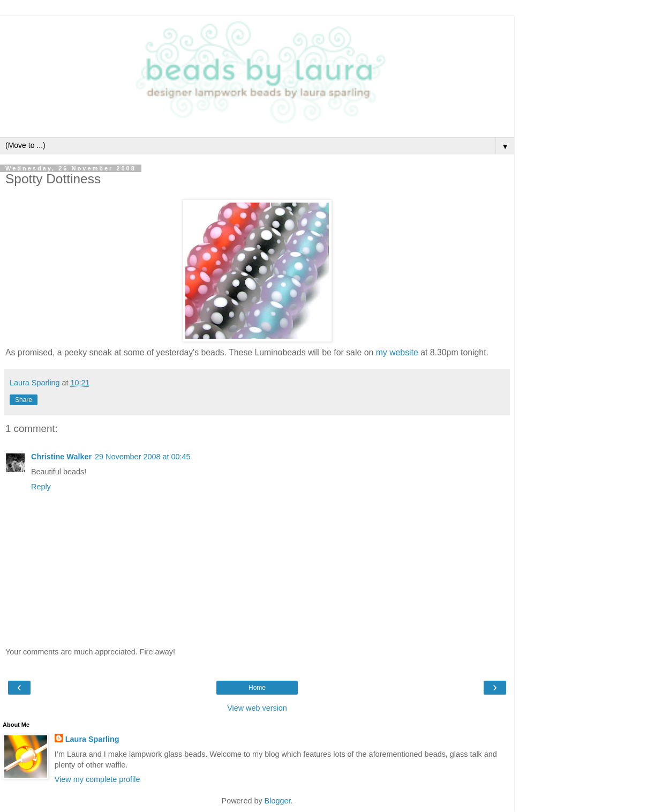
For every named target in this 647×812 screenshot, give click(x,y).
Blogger (278, 801)
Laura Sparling (92, 739)
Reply (41, 487)
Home (257, 688)
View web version (257, 708)
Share (24, 400)
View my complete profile (97, 779)
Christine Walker (61, 457)
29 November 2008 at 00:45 (142, 457)
